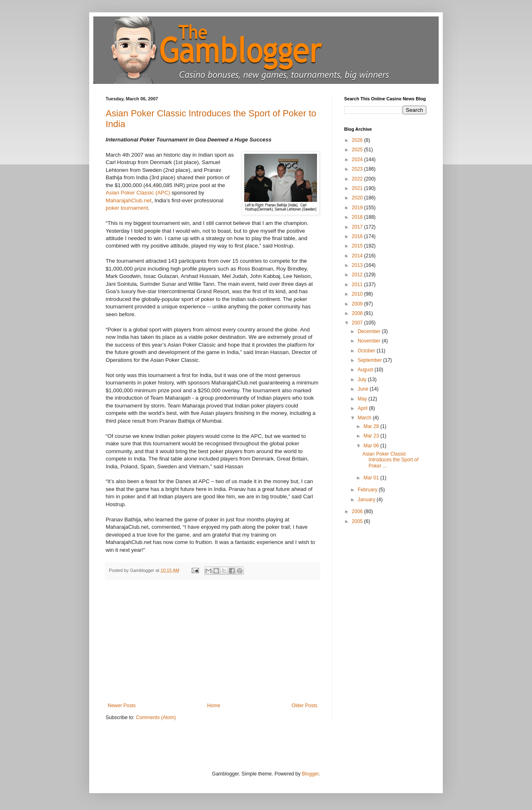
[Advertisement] (213, 641)
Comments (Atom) (156, 717)
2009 (358, 304)
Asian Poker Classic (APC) (139, 193)
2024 (358, 160)
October (367, 351)
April (363, 408)
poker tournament (127, 208)
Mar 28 (372, 426)
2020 (358, 198)
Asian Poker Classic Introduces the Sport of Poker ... (390, 460)
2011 (358, 285)
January (367, 500)
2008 (358, 313)
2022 (358, 179)
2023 (358, 169)
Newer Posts (122, 706)
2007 (358, 323)
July (363, 380)
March (365, 418)
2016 (358, 236)
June (364, 389)
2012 (358, 275)
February (368, 490)
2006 (358, 511)
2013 (358, 265)
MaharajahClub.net (128, 200)
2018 (358, 217)
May (363, 399)
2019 (358, 208)
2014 (358, 256)
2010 (358, 294)
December (370, 331)
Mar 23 (372, 436)
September (370, 360)
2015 (358, 246)
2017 (358, 227)
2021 (358, 188)
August (366, 370)
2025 (358, 150)
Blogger (310, 774)
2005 (358, 521)
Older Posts (304, 706)
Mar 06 (372, 446)
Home (214, 706)
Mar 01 (372, 478)
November (370, 341)
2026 (358, 140)
